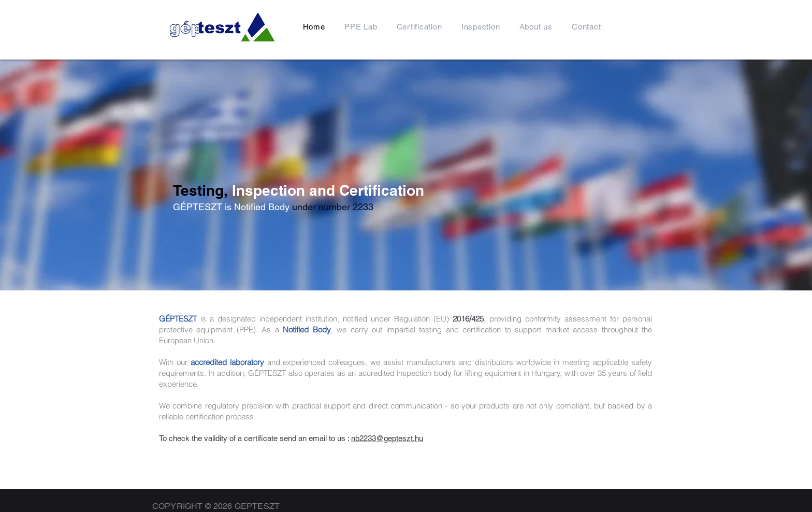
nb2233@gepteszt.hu (387, 438)
